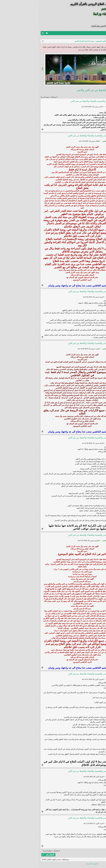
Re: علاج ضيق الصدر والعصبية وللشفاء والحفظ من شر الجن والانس (56, 137)
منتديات (97, 33)
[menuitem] (8, 33)
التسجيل (86, 37)
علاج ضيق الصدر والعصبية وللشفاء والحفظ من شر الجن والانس (71, 90)
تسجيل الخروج (98, 37)
